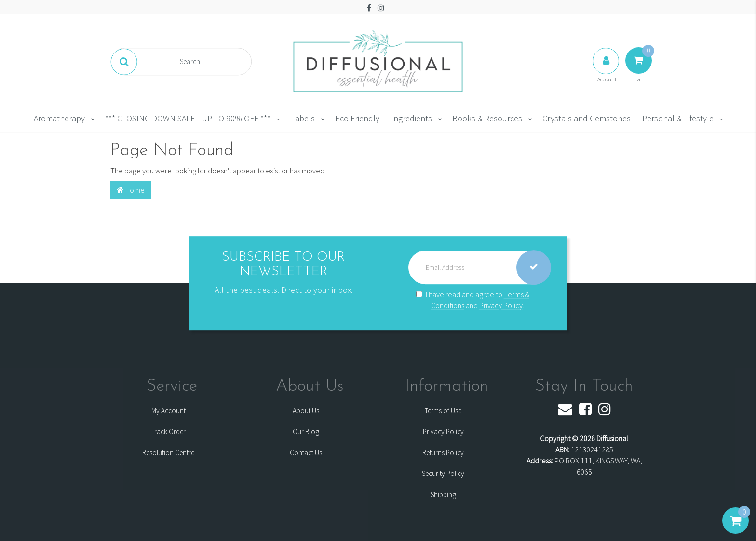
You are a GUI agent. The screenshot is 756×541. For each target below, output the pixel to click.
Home (131, 190)
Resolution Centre (168, 453)
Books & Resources (487, 118)
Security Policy (443, 473)
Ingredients (412, 118)
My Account (169, 411)
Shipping (443, 495)
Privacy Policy (501, 305)
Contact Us (306, 453)
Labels (303, 118)
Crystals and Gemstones (587, 118)
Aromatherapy (59, 118)
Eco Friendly (357, 118)
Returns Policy (443, 453)
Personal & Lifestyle (678, 118)
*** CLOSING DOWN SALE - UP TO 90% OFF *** (188, 118)
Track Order (169, 431)
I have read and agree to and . (473, 300)
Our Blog (306, 431)
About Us (306, 411)
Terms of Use (443, 411)
